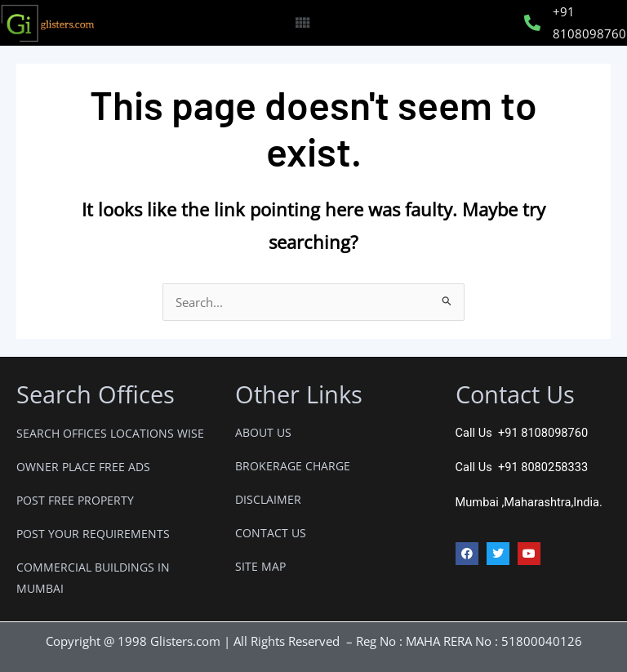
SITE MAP (260, 566)
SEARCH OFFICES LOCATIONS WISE (110, 433)
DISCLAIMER (268, 499)
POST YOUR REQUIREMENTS (93, 534)
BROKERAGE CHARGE (293, 466)
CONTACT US (271, 533)
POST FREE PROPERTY (75, 500)
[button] (302, 23)
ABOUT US (263, 432)
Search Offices (96, 394)
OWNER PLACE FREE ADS (83, 467)
